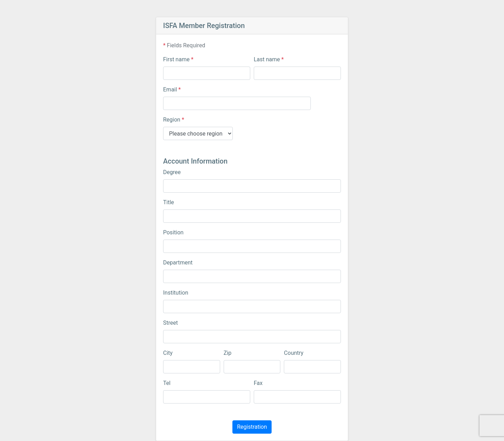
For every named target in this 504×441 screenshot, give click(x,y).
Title (169, 202)
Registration (252, 427)
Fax (258, 383)
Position (173, 232)
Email (172, 89)
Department (178, 263)
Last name (269, 59)
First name (178, 59)
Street (170, 323)
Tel (167, 383)
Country (294, 353)
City (168, 353)
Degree (172, 172)
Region (174, 120)
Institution (176, 293)
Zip (227, 353)
